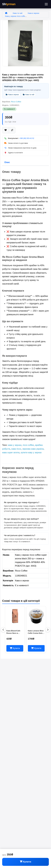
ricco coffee (28, 445)
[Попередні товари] (3, 630)
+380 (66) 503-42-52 (27, 138)
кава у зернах (15, 445)
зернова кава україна (33, 449)
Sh (9, 4)
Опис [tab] (7, 162)
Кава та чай (18, 13)
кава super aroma (11, 453)
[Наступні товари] (48, 630)
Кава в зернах (33, 13)
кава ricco (16, 449)
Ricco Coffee (16, 102)
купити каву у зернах (31, 453)
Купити (26, 862)
